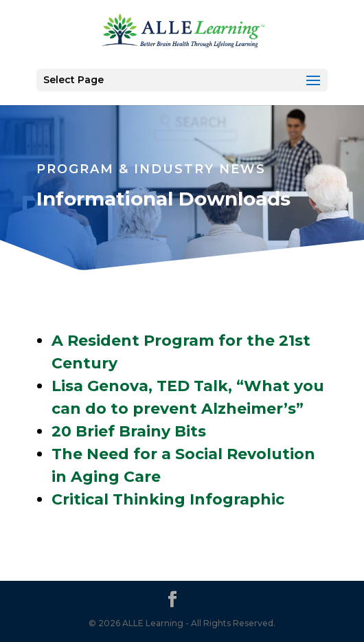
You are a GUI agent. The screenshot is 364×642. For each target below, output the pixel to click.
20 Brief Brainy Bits (129, 431)
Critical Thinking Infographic (168, 499)
